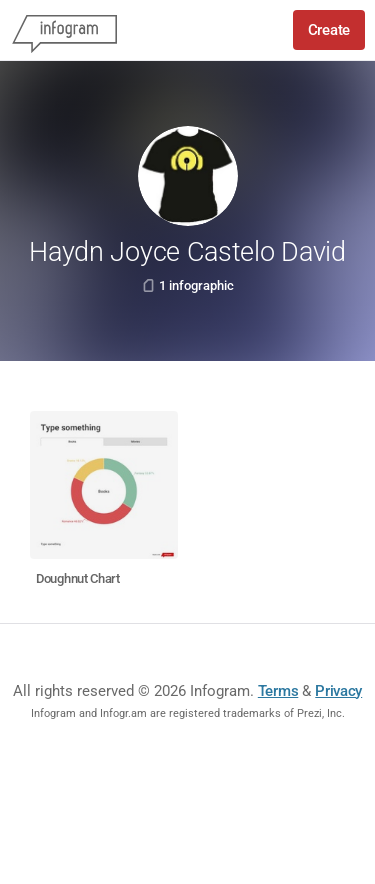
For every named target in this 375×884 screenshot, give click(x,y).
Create (329, 30)
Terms (278, 691)
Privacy (338, 691)
